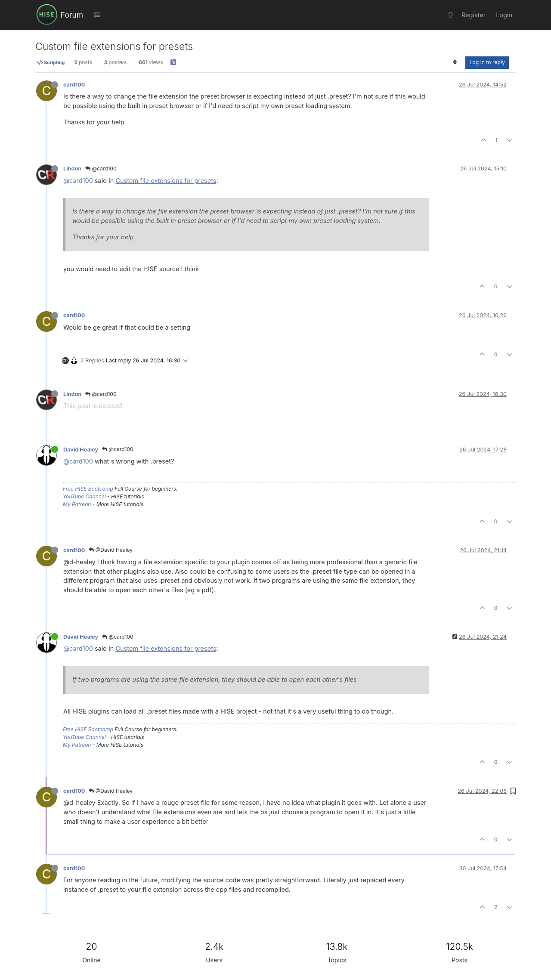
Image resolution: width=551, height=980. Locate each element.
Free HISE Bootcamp (88, 489)
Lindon (72, 168)
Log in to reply (487, 62)
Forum (72, 15)
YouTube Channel (84, 496)
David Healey (81, 450)
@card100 (101, 168)
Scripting (51, 62)
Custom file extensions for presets (166, 181)
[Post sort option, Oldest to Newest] (455, 62)
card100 (74, 85)
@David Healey (111, 550)
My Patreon (77, 504)
